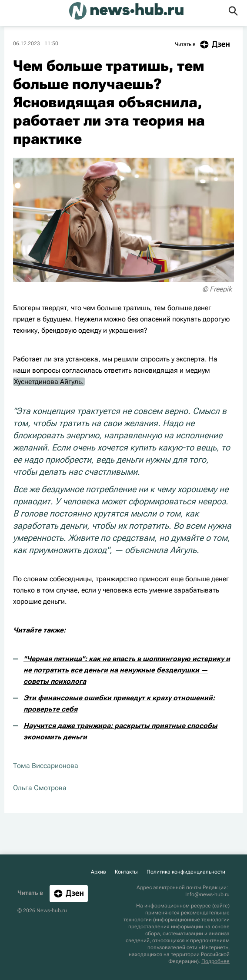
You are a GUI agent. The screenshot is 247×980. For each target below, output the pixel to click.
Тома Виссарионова (46, 766)
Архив (98, 872)
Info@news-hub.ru (207, 894)
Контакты (126, 872)
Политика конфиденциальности (186, 872)
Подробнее (215, 961)
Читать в (204, 45)
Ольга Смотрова (40, 788)
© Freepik (217, 289)
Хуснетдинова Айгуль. (49, 382)
